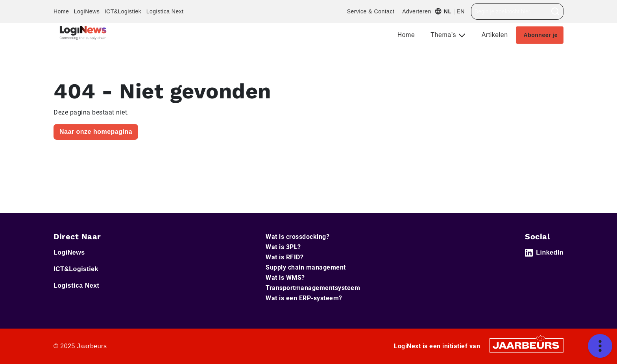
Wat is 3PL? (283, 247)
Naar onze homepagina (96, 132)
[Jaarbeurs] (526, 345)
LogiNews (87, 11)
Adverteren (417, 11)
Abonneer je (541, 35)
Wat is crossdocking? (297, 237)
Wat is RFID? (284, 257)
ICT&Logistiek (123, 11)
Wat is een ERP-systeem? (304, 298)
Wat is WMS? (285, 278)
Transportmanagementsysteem (313, 288)
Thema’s (444, 35)
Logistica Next (165, 11)
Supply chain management (306, 267)
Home (61, 11)
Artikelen (495, 35)
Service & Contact (371, 11)
